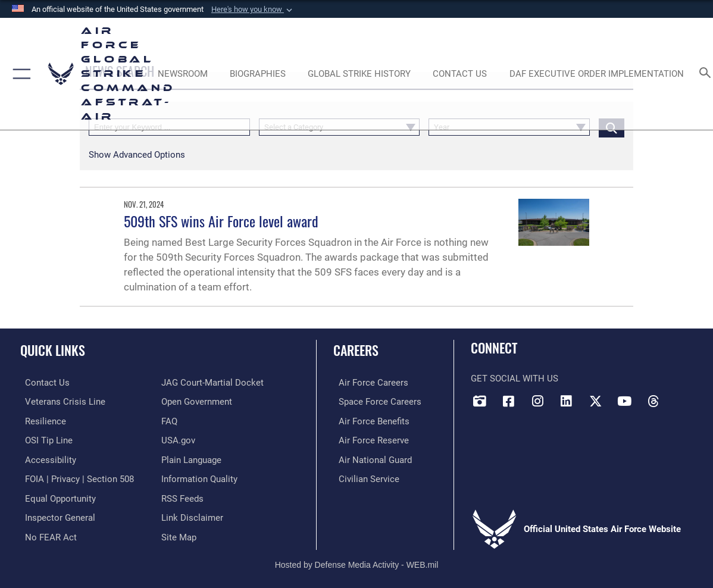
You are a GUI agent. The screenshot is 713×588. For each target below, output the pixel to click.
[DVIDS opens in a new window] (480, 401)
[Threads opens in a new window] (653, 401)
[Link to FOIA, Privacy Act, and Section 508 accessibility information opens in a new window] (75, 477)
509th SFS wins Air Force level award (221, 221)
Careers (356, 350)
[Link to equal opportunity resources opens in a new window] (56, 495)
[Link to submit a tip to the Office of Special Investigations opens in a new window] (44, 439)
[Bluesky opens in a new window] (682, 397)
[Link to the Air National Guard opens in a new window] (370, 458)
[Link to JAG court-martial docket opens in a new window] (212, 383)
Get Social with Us (515, 379)
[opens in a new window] (46, 458)
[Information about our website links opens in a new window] (192, 514)
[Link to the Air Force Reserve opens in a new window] (368, 439)
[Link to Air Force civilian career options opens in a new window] (364, 477)
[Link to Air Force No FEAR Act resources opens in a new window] (46, 533)
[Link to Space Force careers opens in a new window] (375, 401)
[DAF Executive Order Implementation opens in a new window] (597, 74)
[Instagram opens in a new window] (537, 401)
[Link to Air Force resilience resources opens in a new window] (41, 420)
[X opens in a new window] (595, 401)
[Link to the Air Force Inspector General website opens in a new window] (55, 514)
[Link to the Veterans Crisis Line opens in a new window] (60, 401)
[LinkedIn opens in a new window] (567, 401)
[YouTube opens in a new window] (624, 401)
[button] (253, 10)
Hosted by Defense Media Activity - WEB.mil (357, 560)
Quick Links (53, 350)
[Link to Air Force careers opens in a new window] (368, 383)
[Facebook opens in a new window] (509, 401)
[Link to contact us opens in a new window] (43, 383)
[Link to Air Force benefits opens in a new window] (369, 420)
